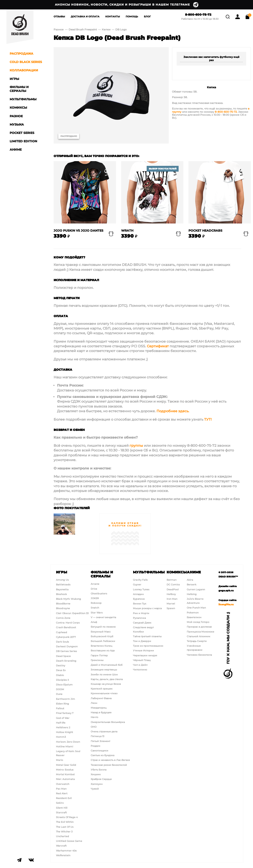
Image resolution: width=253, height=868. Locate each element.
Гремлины (97, 660)
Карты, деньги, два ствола (107, 679)
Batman (172, 580)
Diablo (60, 675)
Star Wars (97, 613)
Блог (147, 17)
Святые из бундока (102, 755)
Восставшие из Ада (103, 651)
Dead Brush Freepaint (83, 29)
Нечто (94, 717)
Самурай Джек (142, 623)
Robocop (96, 603)
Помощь (132, 17)
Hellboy (171, 594)
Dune (59, 694)
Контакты (113, 17)
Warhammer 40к (66, 851)
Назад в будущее (101, 712)
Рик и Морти (141, 613)
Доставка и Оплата (85, 17)
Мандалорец (99, 708)
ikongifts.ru (226, 604)
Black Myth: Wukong (69, 599)
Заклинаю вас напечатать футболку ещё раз (212, 58)
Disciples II (62, 680)
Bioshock (61, 594)
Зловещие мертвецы (104, 670)
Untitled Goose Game (69, 841)
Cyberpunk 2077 (66, 637)
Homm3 (61, 737)
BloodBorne (63, 604)
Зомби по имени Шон (104, 675)
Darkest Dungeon (67, 646)
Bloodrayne (63, 608)
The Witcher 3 (64, 832)
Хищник (96, 774)
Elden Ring (62, 704)
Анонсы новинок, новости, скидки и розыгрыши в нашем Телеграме (127, 5)
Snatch (95, 608)
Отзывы (59, 17)
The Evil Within (65, 822)
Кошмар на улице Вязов (106, 684)
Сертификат (158, 346)
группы (136, 446)
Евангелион (194, 617)
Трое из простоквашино (148, 646)
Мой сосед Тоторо (198, 622)
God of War (63, 718)
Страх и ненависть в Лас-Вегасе (110, 760)
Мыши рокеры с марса (147, 608)
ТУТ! (208, 419)
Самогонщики (99, 751)
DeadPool (173, 589)
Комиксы (177, 572)
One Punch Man (196, 608)
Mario (59, 760)
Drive (94, 589)
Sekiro (60, 803)
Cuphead (62, 632)
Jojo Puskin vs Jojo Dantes (78, 231)
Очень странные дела (104, 732)
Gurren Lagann (196, 589)
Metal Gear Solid (66, 765)
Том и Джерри (142, 641)
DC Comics (173, 585)
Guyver (137, 585)
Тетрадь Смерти (197, 641)
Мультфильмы (149, 572)
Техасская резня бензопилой (109, 765)
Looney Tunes (141, 589)
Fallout (60, 708)
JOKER (95, 598)
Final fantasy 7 (65, 713)
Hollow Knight (65, 732)
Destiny (61, 666)
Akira (190, 580)
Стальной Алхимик (199, 636)
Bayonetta (62, 589)
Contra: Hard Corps (68, 623)
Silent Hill (62, 808)
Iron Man (172, 599)
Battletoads (63, 585)
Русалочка (139, 618)
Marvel (171, 604)
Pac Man (61, 789)
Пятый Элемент (100, 741)
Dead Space (63, 656)
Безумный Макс (101, 632)
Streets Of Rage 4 (67, 817)
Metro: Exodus (65, 770)
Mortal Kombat (65, 774)
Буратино (139, 599)
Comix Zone (63, 618)
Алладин (138, 594)
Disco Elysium (64, 685)
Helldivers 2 (63, 727)
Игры (62, 572)
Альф (94, 622)
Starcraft (61, 813)
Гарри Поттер (99, 655)
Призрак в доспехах (199, 627)
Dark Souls (62, 642)
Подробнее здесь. (173, 411)
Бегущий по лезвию (103, 627)
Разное (59, 29)
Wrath (127, 231)
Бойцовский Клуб (102, 636)
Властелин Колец (102, 646)
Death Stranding (66, 661)
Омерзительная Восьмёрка (108, 722)
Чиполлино (140, 670)
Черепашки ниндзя (145, 655)
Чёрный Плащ (142, 660)
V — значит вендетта (103, 617)
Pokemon (193, 613)
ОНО (94, 727)
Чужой (95, 789)
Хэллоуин (97, 784)
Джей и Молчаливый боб (107, 665)
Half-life (61, 723)
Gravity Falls (140, 580)
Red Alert (62, 793)
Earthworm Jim (66, 699)
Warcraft (61, 846)
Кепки (106, 29)
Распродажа (21, 54)
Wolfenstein (63, 855)
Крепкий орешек (102, 689)
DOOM (60, 689)
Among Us (62, 580)
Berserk (192, 585)
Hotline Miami (65, 747)
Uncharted (62, 836)
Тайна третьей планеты (147, 636)
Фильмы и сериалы (102, 574)
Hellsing (192, 594)
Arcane (95, 584)
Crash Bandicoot (66, 627)
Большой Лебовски (103, 641)
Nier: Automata (65, 779)
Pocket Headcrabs (205, 231)
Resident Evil (64, 798)
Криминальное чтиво (104, 693)
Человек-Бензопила (199, 655)
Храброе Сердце (101, 779)
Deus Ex (61, 670)
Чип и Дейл (140, 665)
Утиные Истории (143, 651)
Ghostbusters (99, 594)
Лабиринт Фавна (101, 698)
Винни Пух (140, 604)
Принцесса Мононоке (200, 632)
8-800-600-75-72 (196, 15)
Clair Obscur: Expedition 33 (72, 613)
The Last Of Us (65, 827)
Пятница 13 (97, 736)
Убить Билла (99, 770)
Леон (94, 703)
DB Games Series (66, 651)
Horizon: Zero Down (68, 742)
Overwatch (63, 784)
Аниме (194, 572)
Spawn (171, 608)
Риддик (96, 746)
